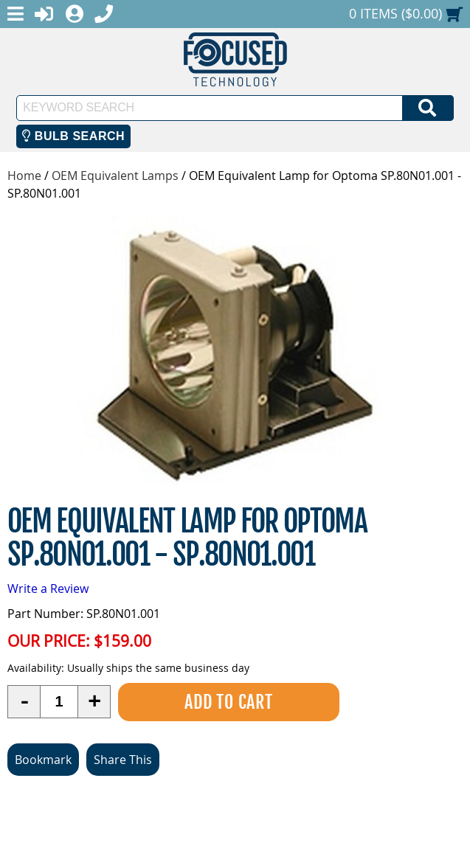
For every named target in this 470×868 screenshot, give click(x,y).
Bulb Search (73, 136)
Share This (123, 760)
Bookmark (43, 760)
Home (24, 176)
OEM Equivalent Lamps (115, 176)
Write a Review (48, 588)
